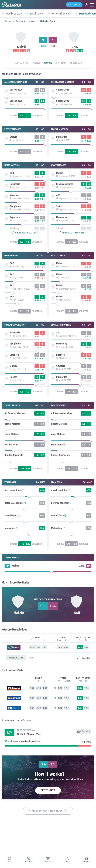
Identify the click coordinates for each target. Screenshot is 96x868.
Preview (36, 63)
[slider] (26, 98)
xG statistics (19, 63)
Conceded (38, 119)
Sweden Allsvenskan (26, 21)
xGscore (7, 21)
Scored (15, 119)
